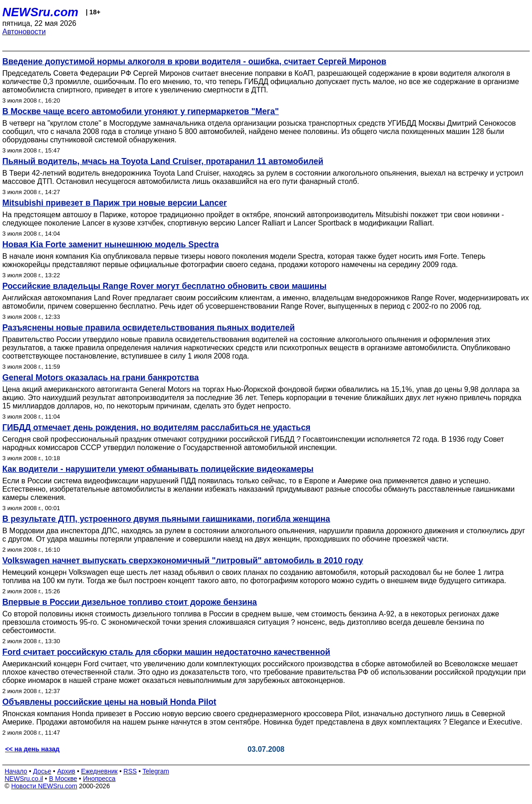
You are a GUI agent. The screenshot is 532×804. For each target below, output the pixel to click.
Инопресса (100, 779)
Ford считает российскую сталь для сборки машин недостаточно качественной (166, 652)
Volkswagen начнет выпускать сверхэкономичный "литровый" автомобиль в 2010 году (183, 560)
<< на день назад (32, 749)
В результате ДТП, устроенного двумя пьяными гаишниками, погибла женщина (166, 519)
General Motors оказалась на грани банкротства (101, 378)
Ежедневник (100, 771)
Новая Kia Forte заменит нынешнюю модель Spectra (111, 244)
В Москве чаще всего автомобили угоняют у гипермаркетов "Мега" (141, 111)
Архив (66, 771)
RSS (130, 771)
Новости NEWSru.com (44, 786)
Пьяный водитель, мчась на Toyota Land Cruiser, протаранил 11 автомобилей (163, 161)
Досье (42, 771)
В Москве (63, 779)
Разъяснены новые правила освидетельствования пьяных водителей (148, 328)
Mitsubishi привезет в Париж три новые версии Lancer (115, 203)
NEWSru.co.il (24, 779)
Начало (16, 771)
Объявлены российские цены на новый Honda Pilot (109, 702)
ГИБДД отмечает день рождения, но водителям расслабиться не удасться (156, 427)
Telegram (156, 771)
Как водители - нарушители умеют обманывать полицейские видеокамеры (158, 469)
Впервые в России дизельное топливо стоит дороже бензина (130, 602)
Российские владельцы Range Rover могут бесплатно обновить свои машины (164, 286)
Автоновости (24, 32)
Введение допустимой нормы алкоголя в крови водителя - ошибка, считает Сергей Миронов (194, 61)
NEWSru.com (40, 12)
